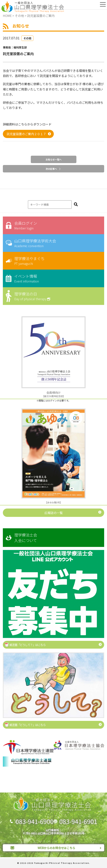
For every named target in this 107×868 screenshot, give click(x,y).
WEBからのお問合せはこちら (56, 848)
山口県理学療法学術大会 (56, 243)
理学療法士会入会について (26, 538)
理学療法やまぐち (56, 261)
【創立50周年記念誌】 (54, 394)
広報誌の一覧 (54, 513)
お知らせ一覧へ (54, 159)
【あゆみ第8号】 (53, 502)
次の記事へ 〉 (54, 169)
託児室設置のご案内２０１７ (26, 134)
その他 (27, 38)
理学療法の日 (56, 296)
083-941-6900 (35, 821)
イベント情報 (56, 278)
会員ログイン (56, 225)
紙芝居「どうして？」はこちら (27, 645)
